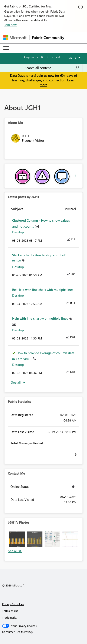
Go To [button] (73, 57)
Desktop (18, 232)
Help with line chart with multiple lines (40, 318)
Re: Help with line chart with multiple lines (43, 290)
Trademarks (9, 617)
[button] (17, 539)
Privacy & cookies (13, 604)
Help (59, 57)
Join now (10, 25)
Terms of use (10, 611)
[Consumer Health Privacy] (44, 632)
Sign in (45, 57)
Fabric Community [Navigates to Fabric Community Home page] (48, 38)
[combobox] (52, 68)
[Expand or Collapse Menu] (6, 48)
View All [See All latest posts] (18, 382)
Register (29, 57)
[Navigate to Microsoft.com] (15, 38)
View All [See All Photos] (15, 551)
